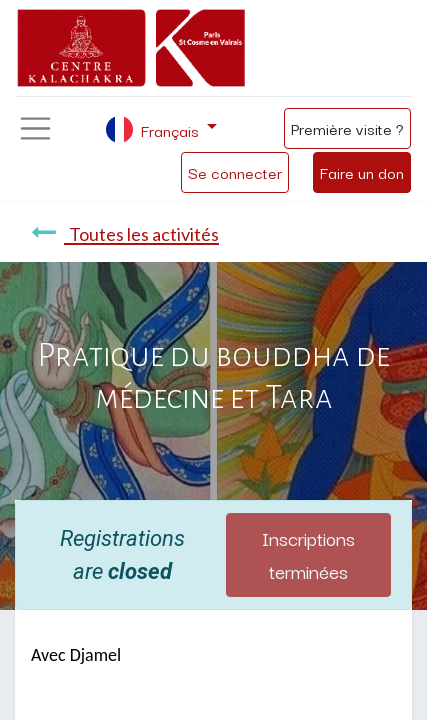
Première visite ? (347, 128)
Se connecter (235, 172)
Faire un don (362, 172)
